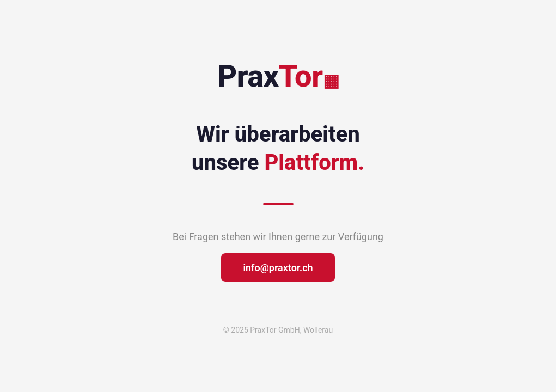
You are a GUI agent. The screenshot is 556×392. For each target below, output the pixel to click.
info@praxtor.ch (278, 268)
